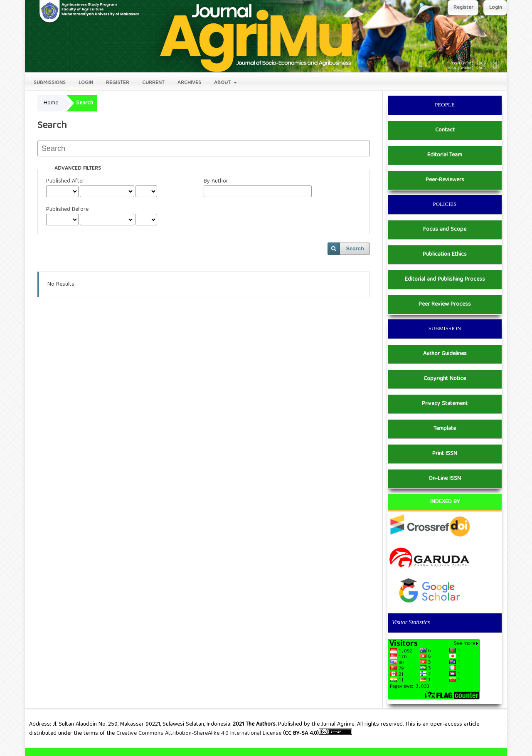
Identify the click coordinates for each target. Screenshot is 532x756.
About (223, 83)
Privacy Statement (445, 404)
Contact (445, 130)
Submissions (50, 83)
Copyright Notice (445, 379)
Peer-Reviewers (445, 180)
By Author (216, 181)
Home (51, 103)
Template (445, 429)
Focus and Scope (445, 230)
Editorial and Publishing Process (445, 279)
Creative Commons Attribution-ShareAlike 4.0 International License (200, 734)
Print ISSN (445, 454)
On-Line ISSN (445, 479)
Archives (189, 83)
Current (153, 83)
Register (118, 83)
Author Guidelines (445, 354)
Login (86, 83)
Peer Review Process (445, 304)
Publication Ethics (445, 254)
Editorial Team (445, 155)
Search (355, 248)
